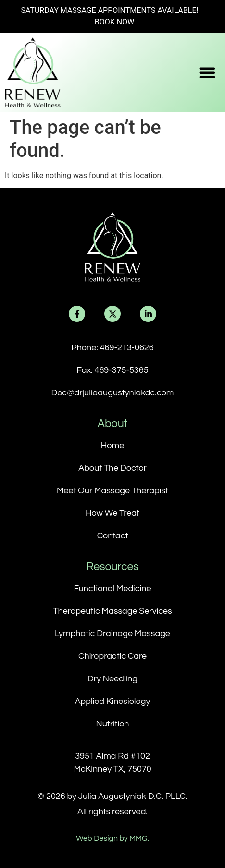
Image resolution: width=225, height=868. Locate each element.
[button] (207, 72)
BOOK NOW (115, 22)
